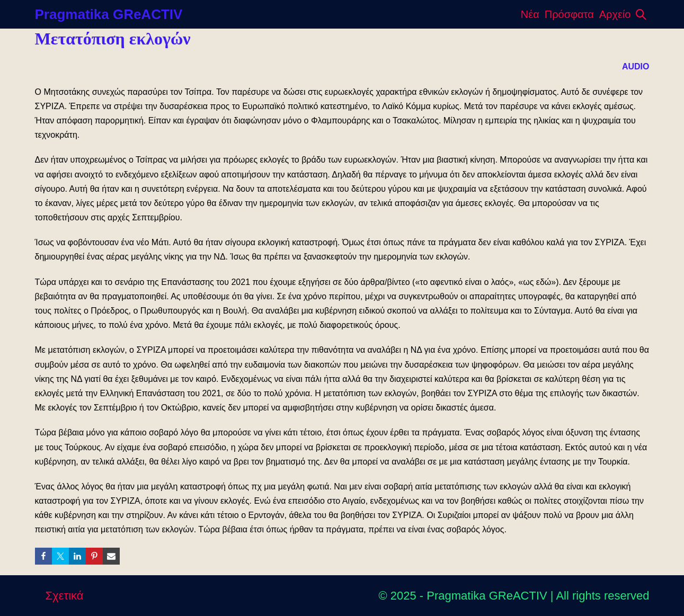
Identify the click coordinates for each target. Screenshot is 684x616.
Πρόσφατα (569, 14)
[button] (641, 14)
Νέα (530, 14)
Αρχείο (615, 14)
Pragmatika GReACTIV (109, 14)
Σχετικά (65, 596)
